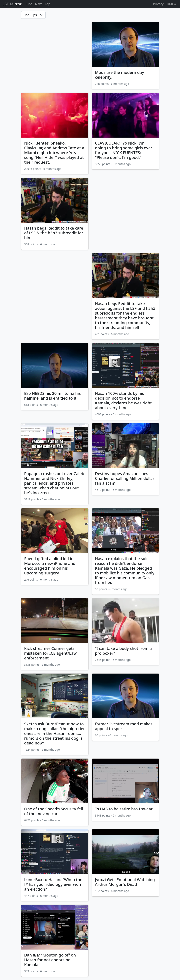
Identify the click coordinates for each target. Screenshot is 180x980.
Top (48, 4)
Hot (29, 4)
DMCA (171, 4)
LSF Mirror (12, 4)
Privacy (158, 4)
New (38, 4)
